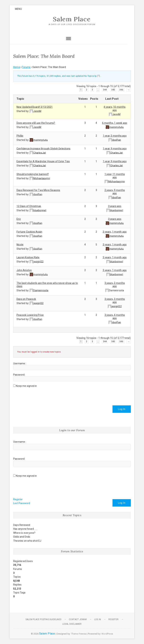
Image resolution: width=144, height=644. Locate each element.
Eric (19, 219)
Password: (19, 375)
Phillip (20, 136)
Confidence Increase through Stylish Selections (43, 149)
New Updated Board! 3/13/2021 (35, 107)
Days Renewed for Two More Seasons (38, 190)
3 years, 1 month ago (115, 232)
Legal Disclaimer (72, 624)
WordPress (107, 634)
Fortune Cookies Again (29, 232)
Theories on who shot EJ (27, 541)
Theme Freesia (79, 634)
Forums (26, 67)
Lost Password (22, 503)
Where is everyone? (24, 533)
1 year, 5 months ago (115, 136)
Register (18, 500)
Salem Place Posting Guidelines (43, 619)
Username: (19, 364)
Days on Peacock (26, 299)
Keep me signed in (26, 386)
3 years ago (115, 206)
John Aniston (24, 270)
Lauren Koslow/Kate (28, 257)
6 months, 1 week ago (115, 123)
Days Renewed (22, 525)
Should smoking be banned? (33, 174)
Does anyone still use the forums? (36, 123)
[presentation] (40, 395)
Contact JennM (78, 619)
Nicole (20, 245)
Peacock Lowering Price (30, 315)
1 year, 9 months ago (115, 149)
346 (121, 90)
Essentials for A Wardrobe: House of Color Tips (43, 161)
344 (105, 90)
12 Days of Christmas (29, 206)
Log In (122, 409)
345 (113, 90)
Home (17, 67)
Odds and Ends (22, 537)
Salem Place (72, 19)
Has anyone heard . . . (25, 529)
